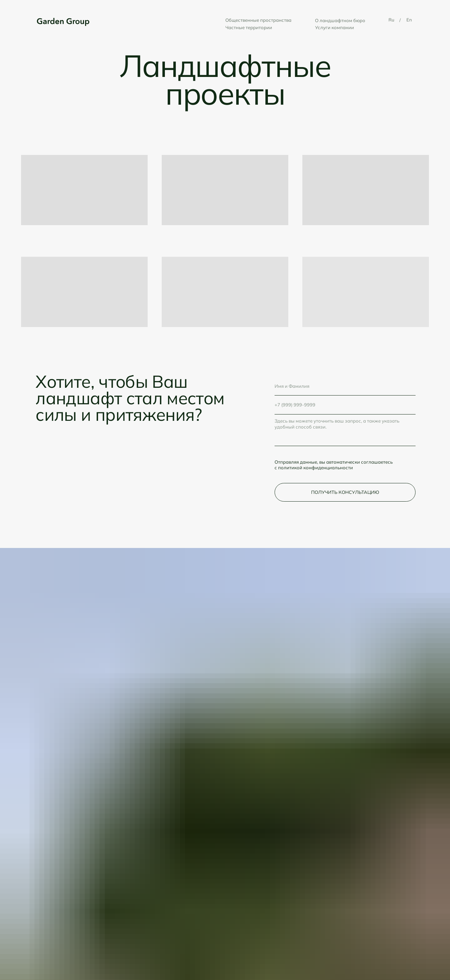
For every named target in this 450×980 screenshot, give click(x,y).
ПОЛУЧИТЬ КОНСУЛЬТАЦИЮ (345, 492)
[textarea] (345, 430)
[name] (345, 386)
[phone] (345, 405)
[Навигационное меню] (431, 11)
